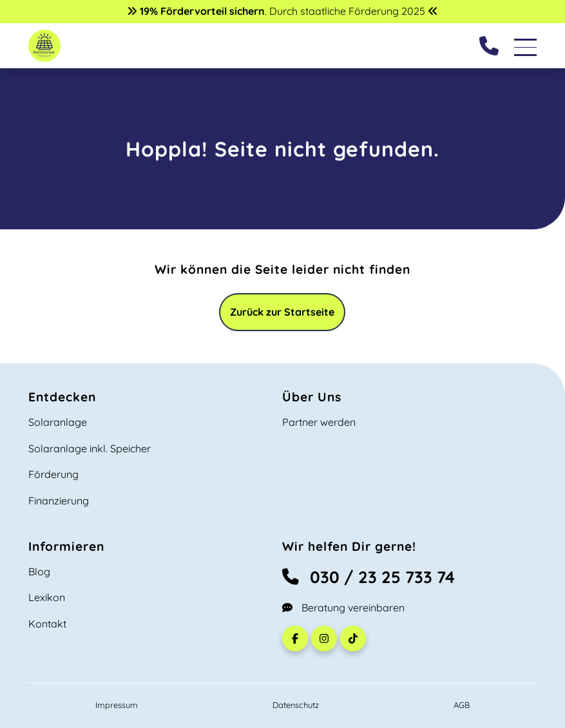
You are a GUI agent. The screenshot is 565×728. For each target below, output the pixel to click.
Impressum (117, 705)
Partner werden (319, 422)
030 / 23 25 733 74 (369, 577)
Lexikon (47, 597)
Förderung (53, 474)
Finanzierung (59, 501)
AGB (462, 705)
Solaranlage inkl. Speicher (90, 448)
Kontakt (47, 624)
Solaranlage (58, 422)
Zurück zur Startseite (282, 312)
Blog (39, 571)
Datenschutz (296, 705)
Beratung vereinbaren (343, 608)
